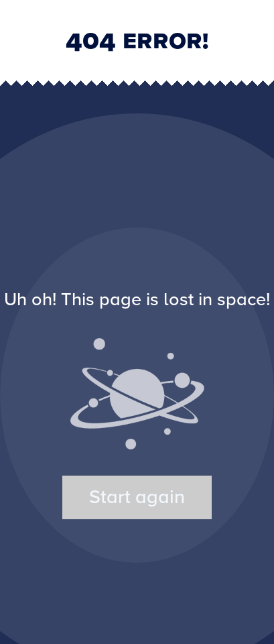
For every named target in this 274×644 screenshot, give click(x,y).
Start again (137, 497)
